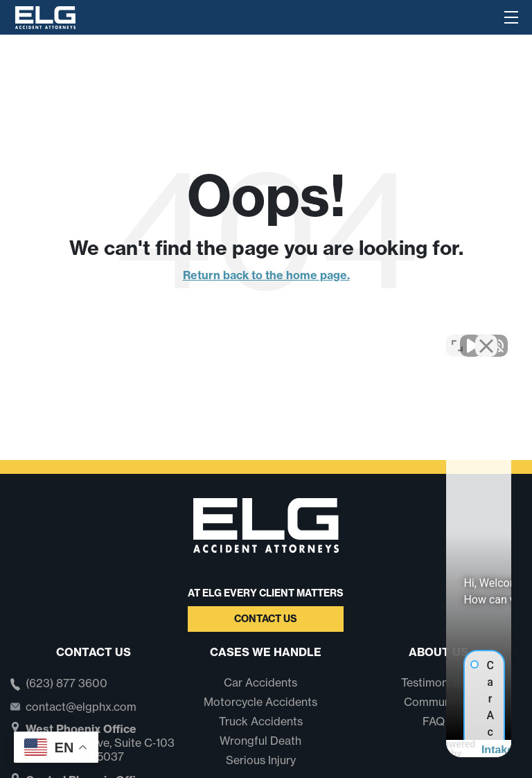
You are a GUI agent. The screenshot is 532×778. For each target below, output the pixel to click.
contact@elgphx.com (81, 707)
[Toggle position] (457, 335)
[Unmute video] (287, 335)
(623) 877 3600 (66, 684)
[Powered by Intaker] (414, 749)
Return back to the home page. (266, 275)
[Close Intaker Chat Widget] (486, 335)
